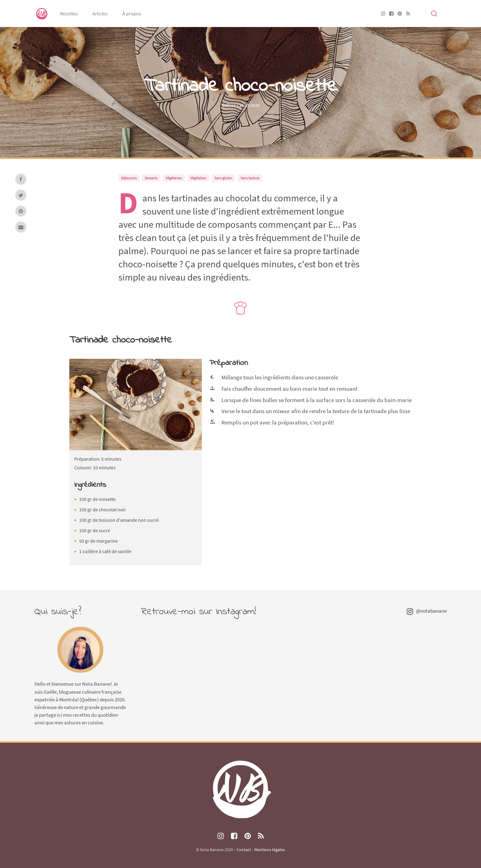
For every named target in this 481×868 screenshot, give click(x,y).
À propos (132, 14)
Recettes (69, 14)
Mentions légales (270, 850)
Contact (244, 850)
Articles (100, 14)
